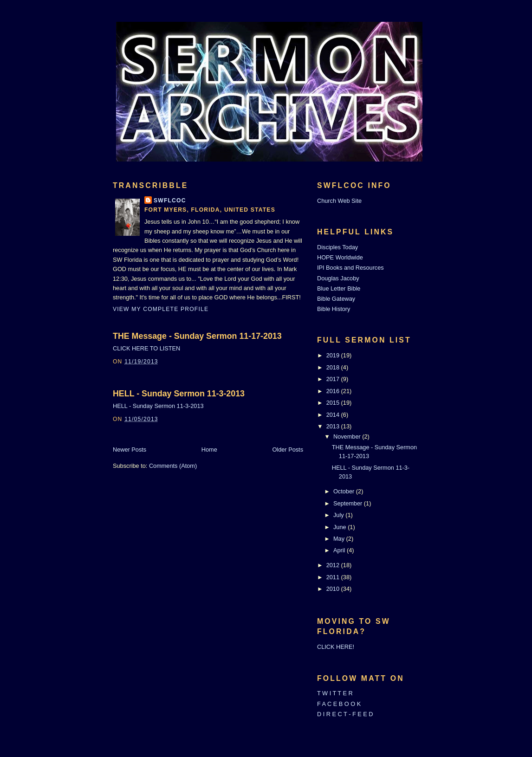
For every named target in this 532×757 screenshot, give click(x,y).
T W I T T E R (335, 693)
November (348, 437)
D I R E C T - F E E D (345, 714)
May (340, 539)
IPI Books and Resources (350, 268)
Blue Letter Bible (339, 288)
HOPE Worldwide (340, 257)
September (349, 503)
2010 (334, 589)
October (345, 491)
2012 (334, 565)
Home (209, 450)
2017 (334, 379)
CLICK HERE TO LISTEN (146, 348)
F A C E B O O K (339, 704)
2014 (334, 415)
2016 (334, 391)
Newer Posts (130, 450)
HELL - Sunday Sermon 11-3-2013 (179, 394)
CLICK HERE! (336, 647)
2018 (334, 367)
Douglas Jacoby (338, 278)
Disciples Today (337, 247)
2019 (334, 355)
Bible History (334, 309)
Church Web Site (339, 201)
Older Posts (288, 450)
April (340, 550)
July (339, 515)
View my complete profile (161, 309)
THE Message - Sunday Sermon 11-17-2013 (197, 336)
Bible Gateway (336, 299)
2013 (334, 426)
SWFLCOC (170, 201)
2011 (334, 577)
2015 (334, 403)
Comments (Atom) (173, 466)
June (341, 527)
